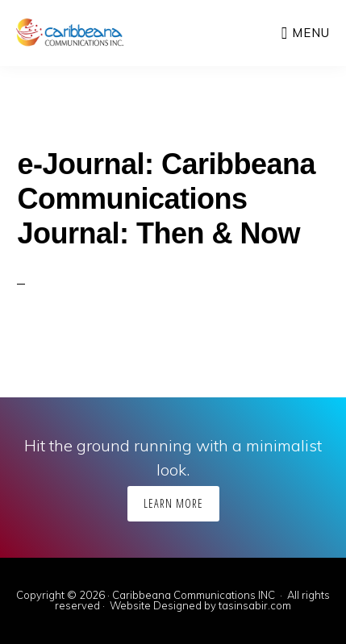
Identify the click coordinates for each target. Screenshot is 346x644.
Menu (311, 33)
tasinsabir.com (255, 605)
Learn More (173, 503)
